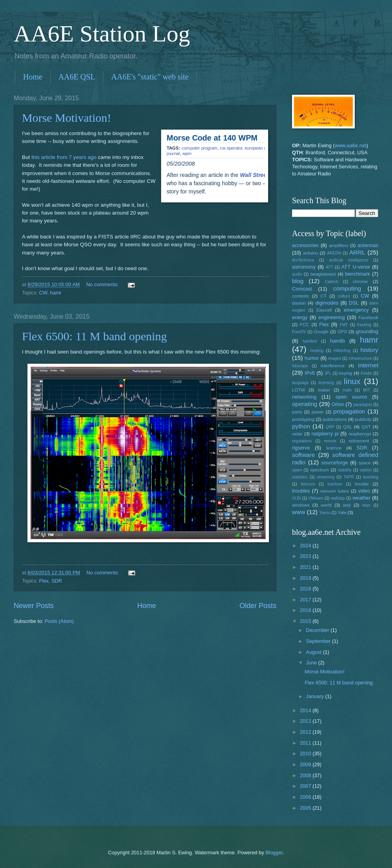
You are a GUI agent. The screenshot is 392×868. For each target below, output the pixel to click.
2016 (306, 610)
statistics (300, 477)
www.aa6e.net (351, 145)
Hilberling (342, 351)
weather (361, 498)
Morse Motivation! (66, 118)
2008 (306, 775)
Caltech (331, 282)
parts (297, 412)
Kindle (366, 373)
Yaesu (325, 513)
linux (352, 381)
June (312, 663)
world (326, 505)
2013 (306, 721)
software (303, 455)
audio (297, 274)
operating (305, 404)
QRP (330, 427)
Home (33, 77)
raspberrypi (360, 434)
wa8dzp (338, 498)
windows (301, 505)
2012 (306, 732)
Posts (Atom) (59, 621)
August (314, 652)
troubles (301, 491)
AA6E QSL (77, 77)
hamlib (338, 341)
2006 (306, 797)
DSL (354, 303)
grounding (367, 331)
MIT (367, 390)
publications (335, 419)
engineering (331, 317)
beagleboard (323, 274)
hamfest (310, 341)
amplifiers (339, 245)
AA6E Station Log (102, 34)
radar (297, 434)
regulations (302, 441)
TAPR (349, 477)
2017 (306, 600)
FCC (305, 325)
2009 (306, 764)
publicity (363, 419)
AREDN (334, 253)
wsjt (347, 505)
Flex (44, 581)
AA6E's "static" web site (150, 77)
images (335, 358)
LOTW (299, 390)
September (319, 641)
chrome (360, 282)
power (318, 412)
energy (300, 317)
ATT (329, 267)
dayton (299, 303)
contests (300, 296)
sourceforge (335, 463)
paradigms (363, 405)
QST (366, 427)
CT (323, 296)
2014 (306, 710)
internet (368, 365)
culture (344, 296)
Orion (338, 404)
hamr (56, 293)
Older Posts (258, 606)
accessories (305, 245)
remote (330, 441)
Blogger (274, 853)
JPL (328, 373)
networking (304, 397)
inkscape (300, 366)
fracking (364, 325)
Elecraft (324, 310)
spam (297, 470)
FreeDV (299, 332)
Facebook (368, 318)
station (366, 470)
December (318, 630)
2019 (306, 578)
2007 (306, 786)
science (334, 448)
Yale (342, 512)
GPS (342, 332)
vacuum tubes (335, 491)
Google (321, 332)
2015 (306, 621)
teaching (371, 477)
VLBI (296, 498)
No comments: (103, 284)
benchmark (358, 274)
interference (333, 366)
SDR (57, 581)
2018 (306, 589)
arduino (311, 253)
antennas (368, 245)
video (364, 491)
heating (317, 351)
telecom (308, 484)
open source (351, 397)
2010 (306, 753)
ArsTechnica (303, 260)
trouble (362, 484)
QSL (348, 427)
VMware (316, 498)
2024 (306, 546)
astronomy (304, 267)
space (365, 463)
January (315, 696)
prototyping (303, 419)
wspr (367, 505)
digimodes (327, 303)
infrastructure (360, 358)
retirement (359, 441)
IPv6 (310, 373)
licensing (326, 383)
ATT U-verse (356, 267)
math (347, 390)
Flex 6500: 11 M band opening (94, 336)
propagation (349, 411)
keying (346, 373)
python (301, 426)
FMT (344, 325)
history (369, 350)
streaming (326, 477)
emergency (356, 310)
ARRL (357, 252)
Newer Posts (34, 606)
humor (312, 358)
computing (347, 288)
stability (345, 470)
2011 (306, 743)
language (300, 383)
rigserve (301, 448)
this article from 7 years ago (64, 157)
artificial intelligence (349, 260)
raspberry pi (325, 434)
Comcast (302, 289)
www (299, 512)
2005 (306, 808)
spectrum (319, 470)
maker (324, 390)
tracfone (335, 484)
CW (43, 293)
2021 (306, 567)
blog (298, 281)
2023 (306, 556)
